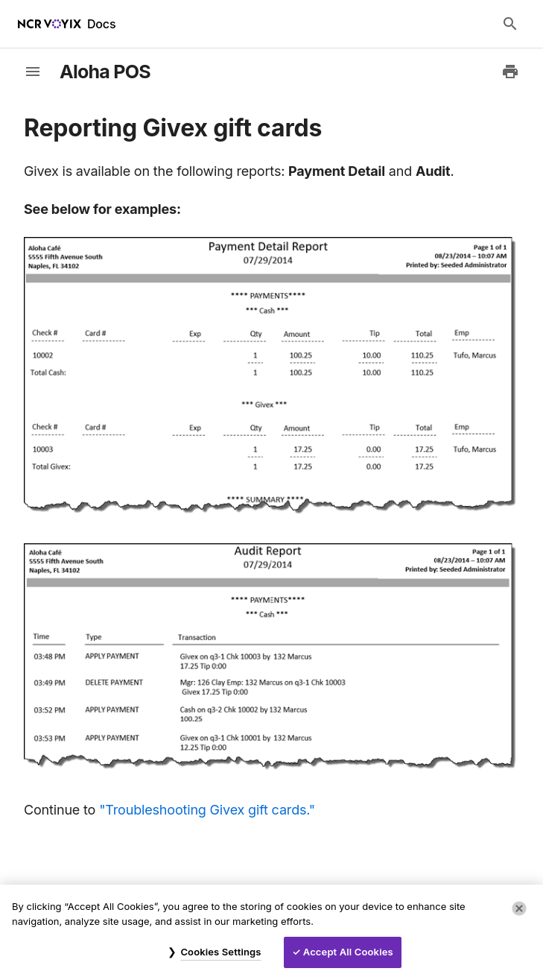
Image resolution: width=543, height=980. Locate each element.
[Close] (519, 908)
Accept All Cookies (348, 952)
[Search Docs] (510, 24)
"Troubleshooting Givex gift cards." (207, 810)
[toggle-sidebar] (33, 72)
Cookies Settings (220, 952)
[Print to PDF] (510, 72)
